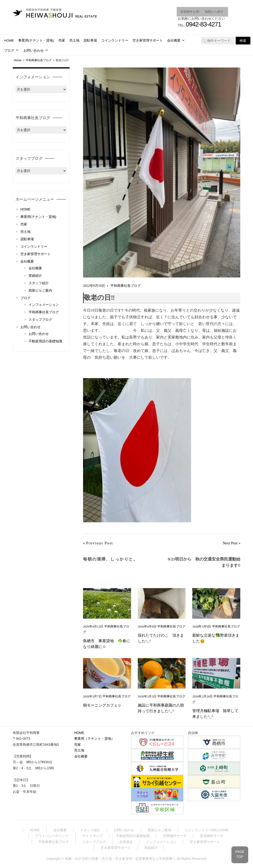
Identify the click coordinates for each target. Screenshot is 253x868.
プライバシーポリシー (52, 836)
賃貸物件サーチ (212, 836)
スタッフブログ (40, 319)
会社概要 (174, 40)
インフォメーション (44, 304)
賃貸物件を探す (177, 12)
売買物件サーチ (175, 836)
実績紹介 (35, 275)
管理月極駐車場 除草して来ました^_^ (215, 713)
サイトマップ (92, 836)
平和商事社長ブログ (126, 286)
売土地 (74, 40)
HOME (9, 40)
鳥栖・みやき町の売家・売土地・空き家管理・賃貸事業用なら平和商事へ (120, 858)
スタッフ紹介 (39, 283)
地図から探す (210, 12)
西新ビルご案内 (40, 290)
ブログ (9, 50)
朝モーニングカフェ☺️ (102, 705)
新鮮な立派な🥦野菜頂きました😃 (216, 638)
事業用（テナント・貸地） (94, 738)
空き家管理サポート (148, 40)
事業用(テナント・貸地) (36, 40)
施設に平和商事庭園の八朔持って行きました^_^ (161, 708)
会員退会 (126, 841)
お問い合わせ (34, 50)
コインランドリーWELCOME (207, 830)
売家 (62, 40)
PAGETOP (239, 853)
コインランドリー (115, 40)
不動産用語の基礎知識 (45, 341)
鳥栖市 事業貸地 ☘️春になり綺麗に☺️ (107, 643)
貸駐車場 (90, 40)
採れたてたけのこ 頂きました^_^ (161, 638)
